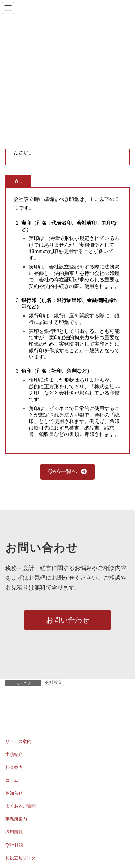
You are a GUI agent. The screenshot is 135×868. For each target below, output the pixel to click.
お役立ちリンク (21, 858)
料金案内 (14, 767)
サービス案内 (18, 741)
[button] (68, 472)
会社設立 (54, 683)
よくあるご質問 (21, 806)
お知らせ (14, 793)
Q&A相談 (14, 845)
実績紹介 (14, 754)
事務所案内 (16, 819)
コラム (12, 780)
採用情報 (14, 832)
